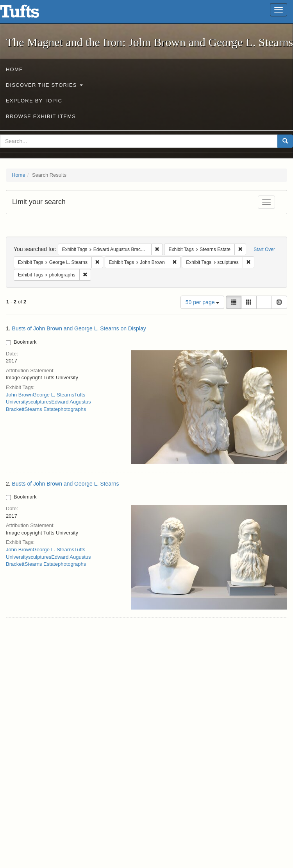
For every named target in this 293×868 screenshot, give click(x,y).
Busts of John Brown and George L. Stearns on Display (79, 328)
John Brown (19, 395)
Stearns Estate (41, 409)
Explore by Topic (34, 101)
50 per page (203, 302)
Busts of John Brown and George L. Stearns (66, 484)
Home (14, 69)
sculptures (40, 402)
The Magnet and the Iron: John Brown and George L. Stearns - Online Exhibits (29, 14)
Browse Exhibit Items (41, 116)
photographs (72, 409)
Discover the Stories (44, 85)
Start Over (264, 249)
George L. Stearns (54, 395)
